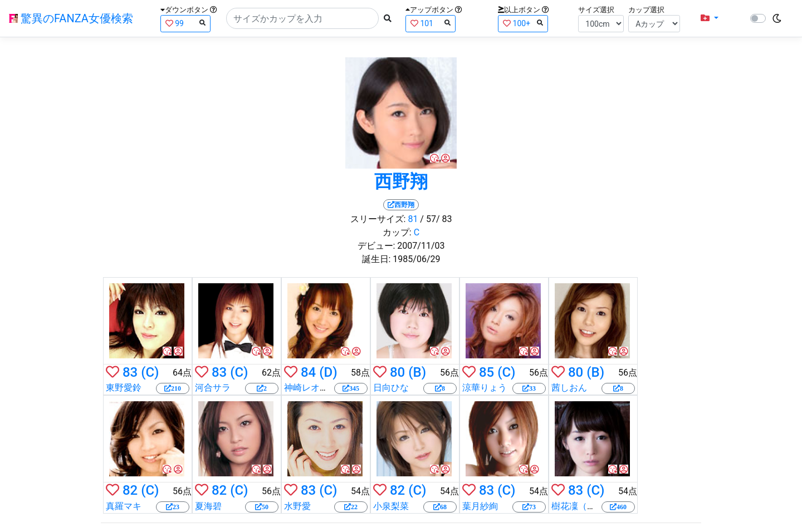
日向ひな (391, 388)
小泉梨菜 (391, 506)
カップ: (397, 232)
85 (486, 372)
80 (397, 372)
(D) (328, 372)
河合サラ (213, 388)
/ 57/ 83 (436, 219)
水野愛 (297, 506)
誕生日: (376, 259)
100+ (523, 23)
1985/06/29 (416, 259)
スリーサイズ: (378, 219)
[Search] (302, 18)
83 (130, 372)
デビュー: (376, 246)
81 (413, 219)
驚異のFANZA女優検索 (71, 18)
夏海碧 (208, 506)
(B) (417, 372)
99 (185, 23)
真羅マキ (124, 506)
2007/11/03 (421, 246)
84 (308, 372)
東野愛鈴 (124, 388)
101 (431, 23)
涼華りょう (485, 388)
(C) (150, 372)
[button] (710, 18)
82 (130, 490)
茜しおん (569, 388)
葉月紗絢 (480, 506)
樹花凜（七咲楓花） (591, 506)
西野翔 (401, 181)
